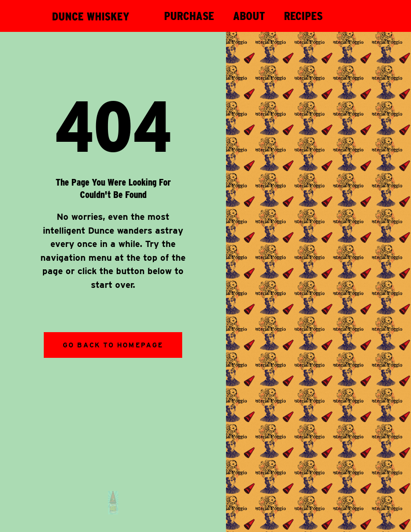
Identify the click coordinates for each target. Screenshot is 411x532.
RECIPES (303, 16)
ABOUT (249, 16)
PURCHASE (189, 16)
